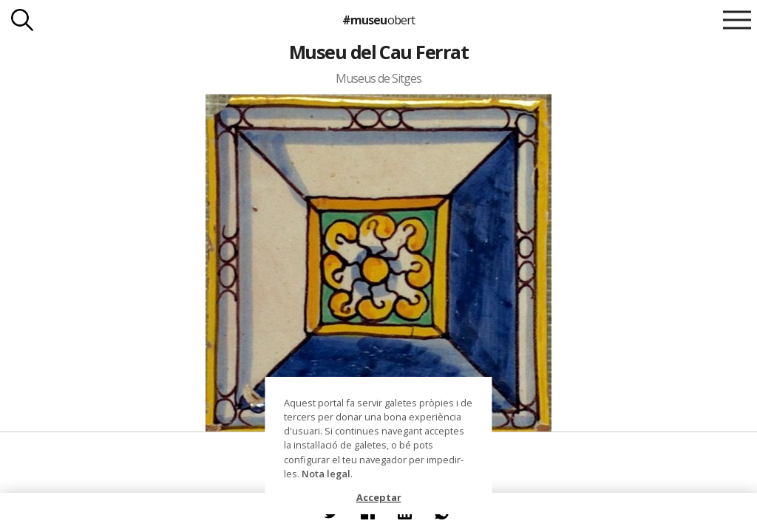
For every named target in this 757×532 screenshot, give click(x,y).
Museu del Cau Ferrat (379, 52)
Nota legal (326, 474)
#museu (378, 20)
